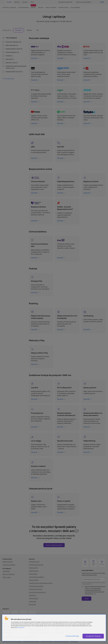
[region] (54, 628)
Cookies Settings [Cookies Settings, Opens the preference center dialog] (72, 636)
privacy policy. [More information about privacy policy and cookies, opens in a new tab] (21, 627)
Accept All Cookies (93, 636)
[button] (6, 618)
